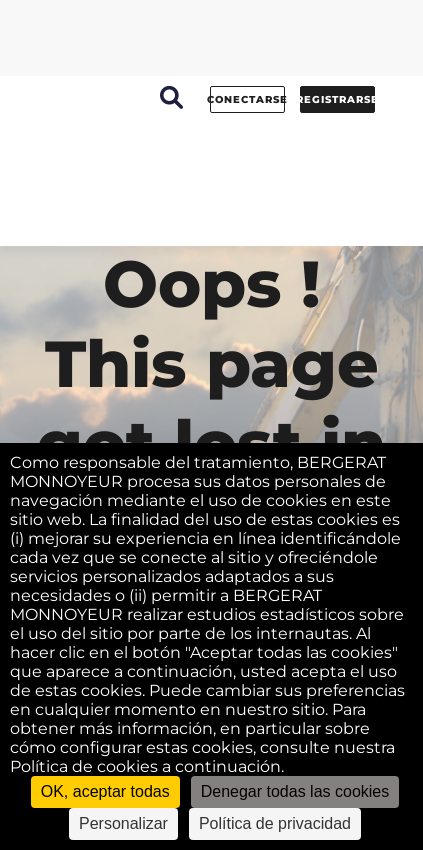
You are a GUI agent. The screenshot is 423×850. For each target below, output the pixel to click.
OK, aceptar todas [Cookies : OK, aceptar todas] (105, 791)
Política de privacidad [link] (275, 823)
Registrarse (337, 99)
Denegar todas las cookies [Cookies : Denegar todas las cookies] (295, 791)
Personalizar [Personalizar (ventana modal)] (123, 823)
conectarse (247, 99)
